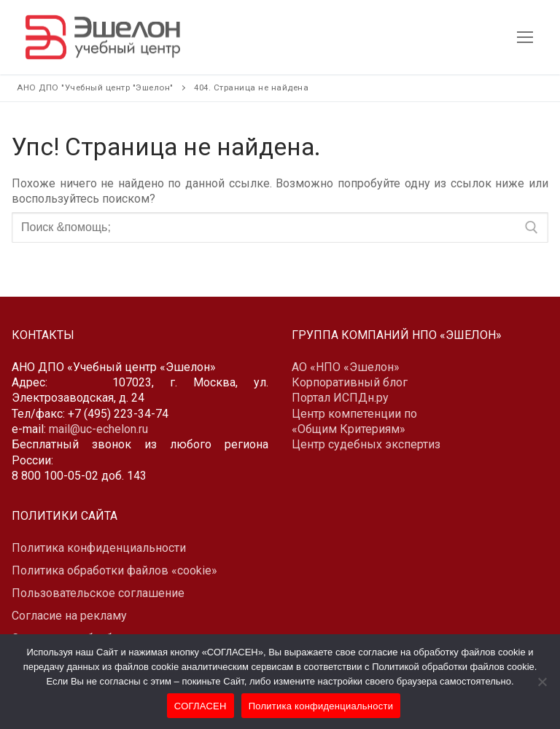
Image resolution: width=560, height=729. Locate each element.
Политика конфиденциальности (321, 706)
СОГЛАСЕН (201, 706)
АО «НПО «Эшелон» (346, 367)
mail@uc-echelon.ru (98, 429)
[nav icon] (525, 37)
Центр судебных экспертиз (366, 444)
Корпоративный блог (350, 382)
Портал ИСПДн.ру (340, 398)
